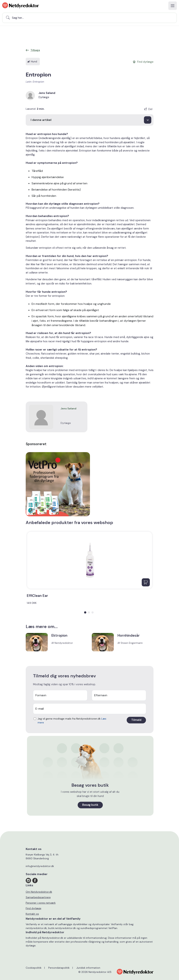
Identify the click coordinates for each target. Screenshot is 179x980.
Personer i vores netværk (41, 903)
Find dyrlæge (34, 908)
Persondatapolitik (59, 968)
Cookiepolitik (34, 968)
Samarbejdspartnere (38, 897)
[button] (85, 612)
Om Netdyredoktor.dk (39, 892)
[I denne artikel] (90, 120)
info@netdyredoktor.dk (40, 866)
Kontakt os (32, 914)
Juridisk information (88, 968)
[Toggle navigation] (173, 6)
